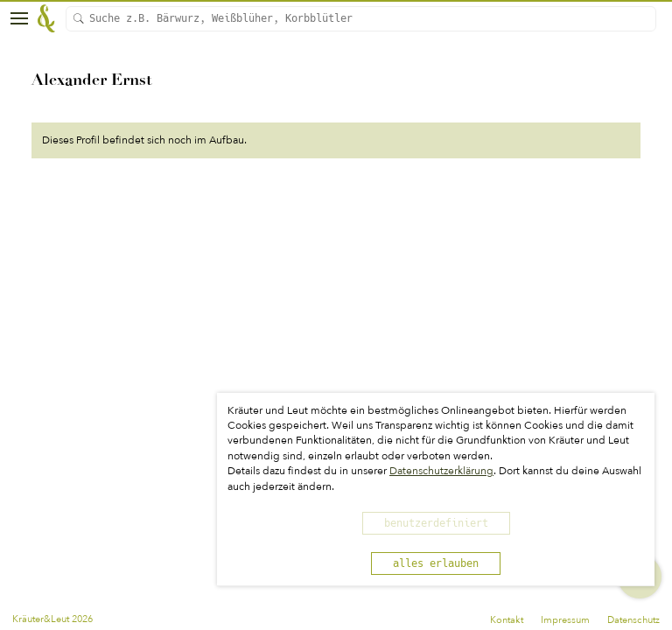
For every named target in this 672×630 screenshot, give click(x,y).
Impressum (565, 620)
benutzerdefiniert (436, 523)
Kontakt (507, 620)
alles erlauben (436, 563)
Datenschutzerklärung (441, 471)
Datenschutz (633, 620)
